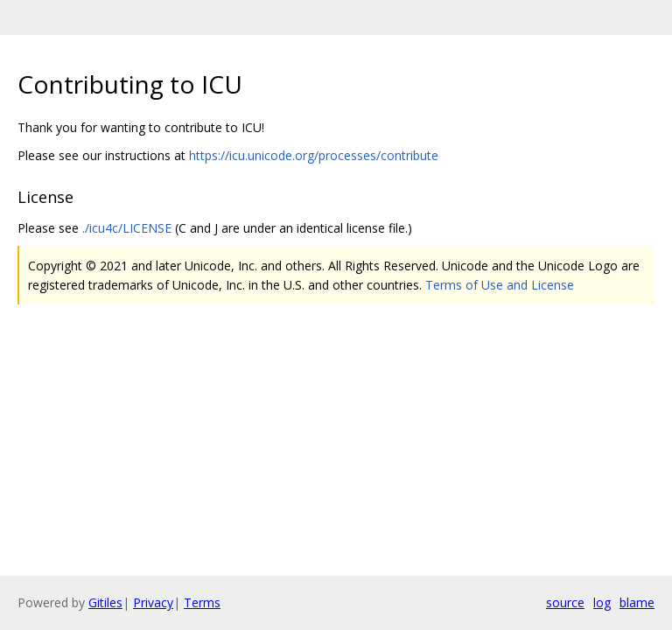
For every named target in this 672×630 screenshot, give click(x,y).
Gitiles (105, 602)
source (565, 602)
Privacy (153, 602)
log (602, 602)
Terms (202, 602)
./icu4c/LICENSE (127, 228)
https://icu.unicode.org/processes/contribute (314, 155)
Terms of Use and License (500, 285)
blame (637, 602)
